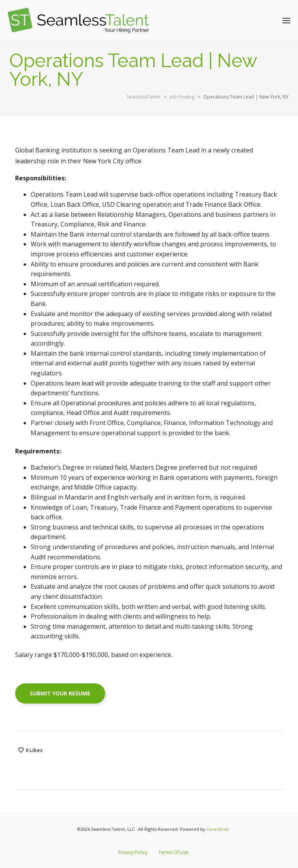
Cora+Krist (217, 829)
